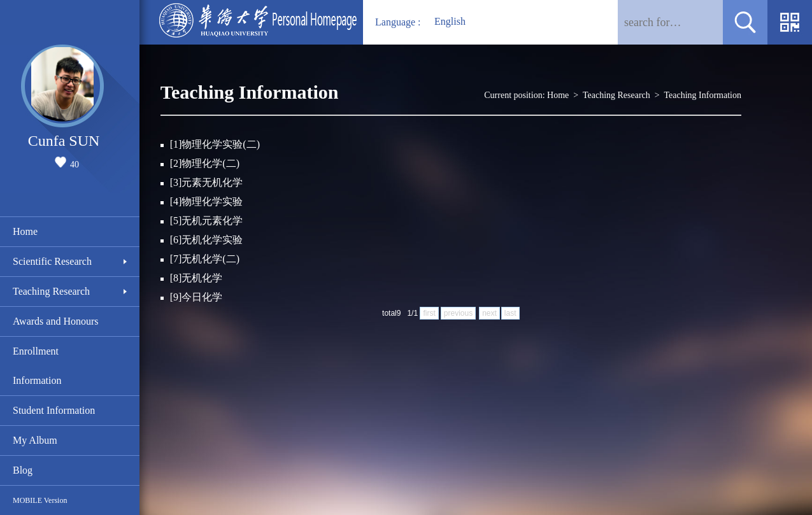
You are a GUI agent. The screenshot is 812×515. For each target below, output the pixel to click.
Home (25, 231)
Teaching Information (703, 95)
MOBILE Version (40, 500)
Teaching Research (51, 291)
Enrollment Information (37, 366)
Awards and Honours (56, 321)
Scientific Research (52, 261)
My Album (35, 440)
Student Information (54, 410)
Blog (23, 470)
